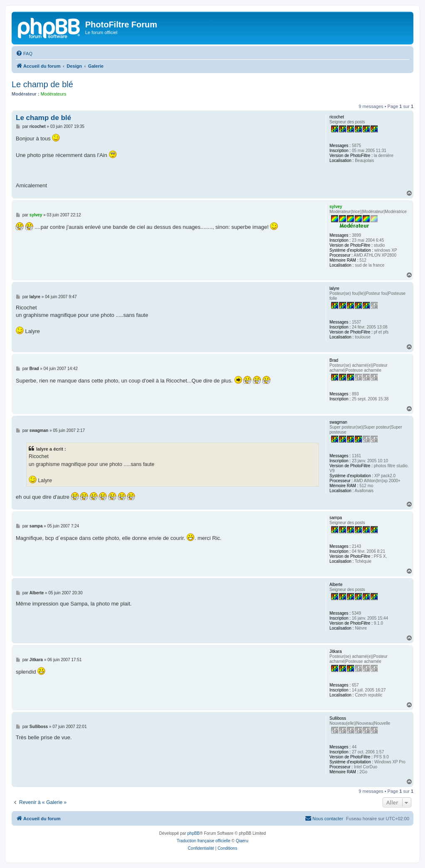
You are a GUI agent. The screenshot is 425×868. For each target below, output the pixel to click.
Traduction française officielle (204, 841)
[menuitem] (24, 54)
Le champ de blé (42, 84)
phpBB (194, 833)
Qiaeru (242, 841)
